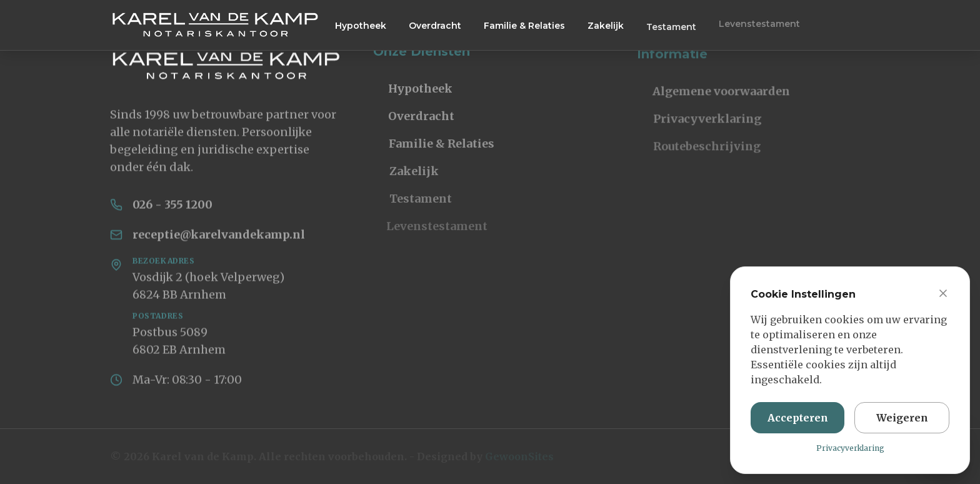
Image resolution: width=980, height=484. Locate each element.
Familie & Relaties (524, 26)
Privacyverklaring (689, 124)
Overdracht (435, 25)
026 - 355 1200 (172, 207)
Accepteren (798, 421)
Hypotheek (361, 25)
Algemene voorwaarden (711, 97)
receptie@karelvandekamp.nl (219, 237)
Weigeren (902, 421)
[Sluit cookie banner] (943, 296)
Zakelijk (606, 26)
